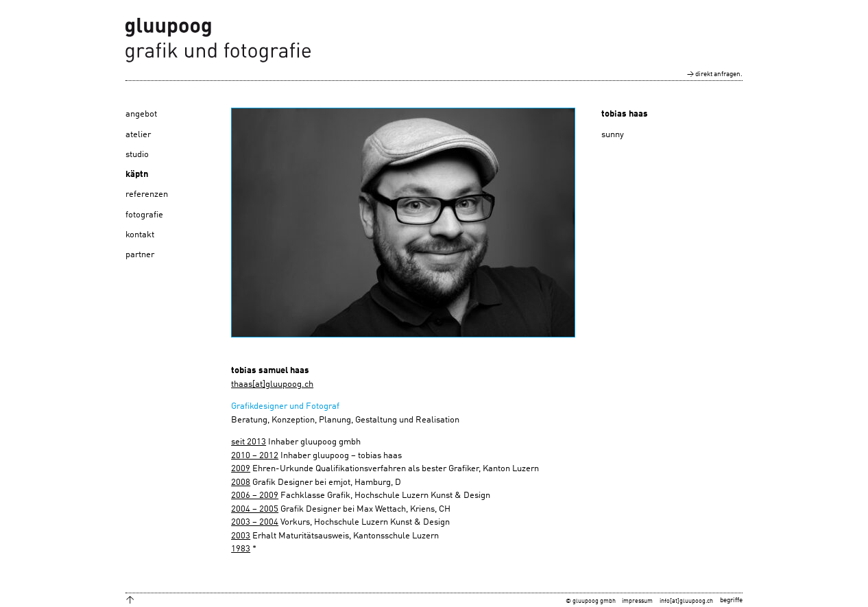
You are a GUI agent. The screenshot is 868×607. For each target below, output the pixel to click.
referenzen (147, 194)
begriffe (731, 600)
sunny (613, 135)
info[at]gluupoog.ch (686, 601)
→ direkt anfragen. (715, 74)
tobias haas (625, 114)
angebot (141, 114)
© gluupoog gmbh (591, 601)
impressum (637, 601)
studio (137, 155)
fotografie (144, 215)
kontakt (140, 235)
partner (140, 255)
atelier (138, 135)
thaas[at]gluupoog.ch (272, 384)
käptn (137, 175)
